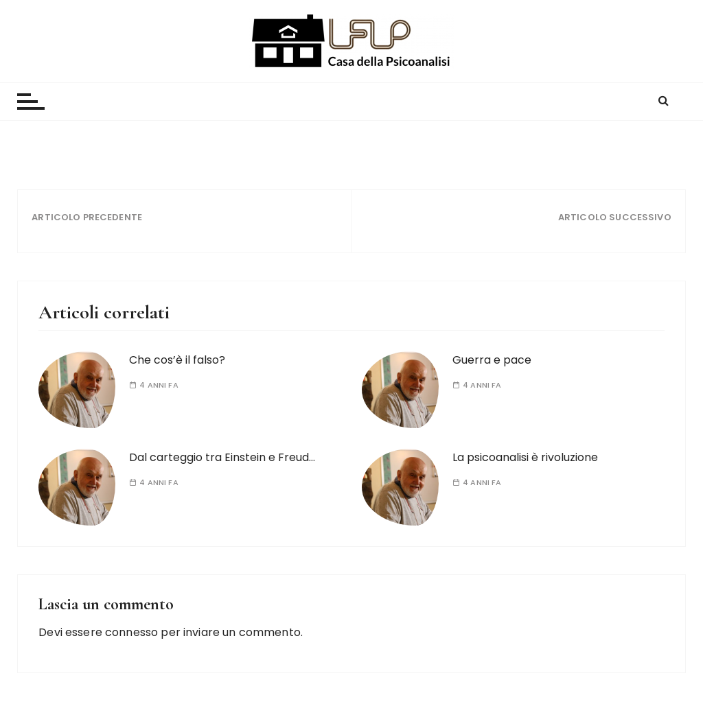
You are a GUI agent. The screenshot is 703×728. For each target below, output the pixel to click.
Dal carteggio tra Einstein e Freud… (222, 457)
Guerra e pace (492, 360)
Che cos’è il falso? (177, 360)
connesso (131, 632)
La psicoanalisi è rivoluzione (525, 457)
